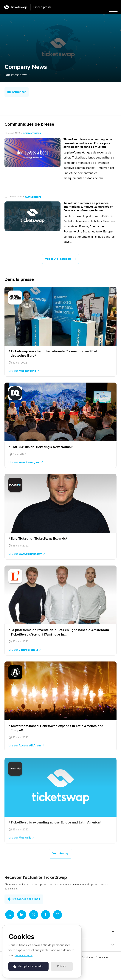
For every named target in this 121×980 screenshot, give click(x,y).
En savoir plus (24, 955)
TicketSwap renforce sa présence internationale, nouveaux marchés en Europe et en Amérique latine (88, 207)
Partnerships (33, 197)
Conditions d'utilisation (95, 958)
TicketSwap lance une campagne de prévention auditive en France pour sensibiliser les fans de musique (88, 143)
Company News (32, 133)
